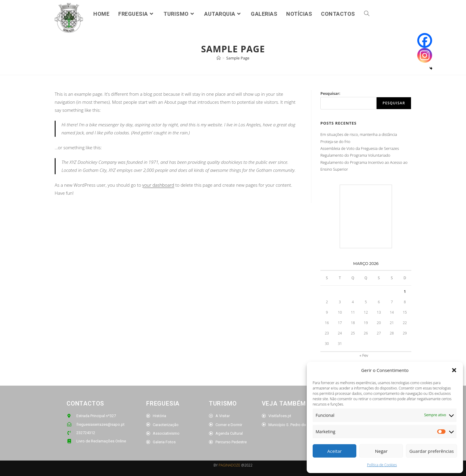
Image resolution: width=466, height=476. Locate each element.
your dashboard (158, 185)
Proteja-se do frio (335, 142)
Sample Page (238, 58)
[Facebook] (425, 40)
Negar (381, 451)
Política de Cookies (382, 465)
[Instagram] (425, 55)
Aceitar (334, 451)
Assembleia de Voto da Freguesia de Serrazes (360, 148)
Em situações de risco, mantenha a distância (359, 134)
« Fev (364, 355)
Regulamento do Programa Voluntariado (355, 155)
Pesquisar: (330, 93)
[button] (454, 370)
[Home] (219, 58)
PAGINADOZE (229, 465)
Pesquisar (394, 103)
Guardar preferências (432, 451)
